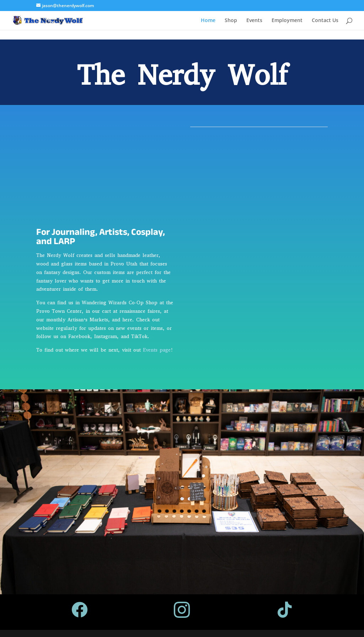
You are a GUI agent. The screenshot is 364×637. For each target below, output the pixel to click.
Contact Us (325, 21)
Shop (231, 21)
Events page (157, 350)
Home (208, 21)
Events (254, 21)
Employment (287, 21)
